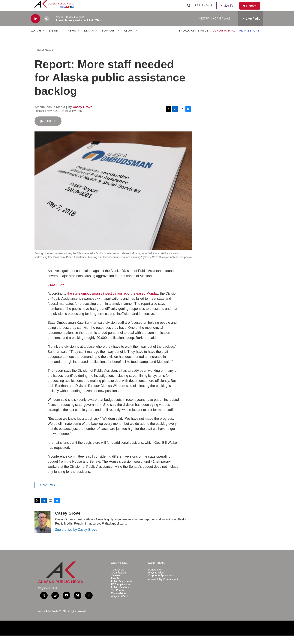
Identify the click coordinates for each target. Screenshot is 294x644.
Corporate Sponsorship (162, 584)
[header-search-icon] (189, 10)
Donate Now (155, 578)
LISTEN (54, 39)
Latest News (44, 59)
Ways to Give (156, 581)
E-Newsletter (118, 602)
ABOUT (129, 39)
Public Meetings (120, 596)
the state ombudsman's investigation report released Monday (113, 302)
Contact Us (117, 578)
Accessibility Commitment (163, 588)
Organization (118, 581)
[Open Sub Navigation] (44, 39)
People (115, 587)
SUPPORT (109, 39)
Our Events (118, 599)
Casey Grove (82, 115)
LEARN (89, 39)
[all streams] (251, 27)
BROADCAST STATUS (194, 39)
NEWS (72, 39)
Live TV (228, 10)
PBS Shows (204, 10)
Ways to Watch (120, 605)
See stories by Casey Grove (76, 538)
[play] (35, 27)
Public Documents (122, 590)
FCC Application (120, 593)
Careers (116, 584)
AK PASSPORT (249, 39)
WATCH (36, 39)
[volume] (47, 27)
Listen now (56, 293)
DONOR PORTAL (224, 39)
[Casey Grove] (43, 531)
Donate (254, 10)
